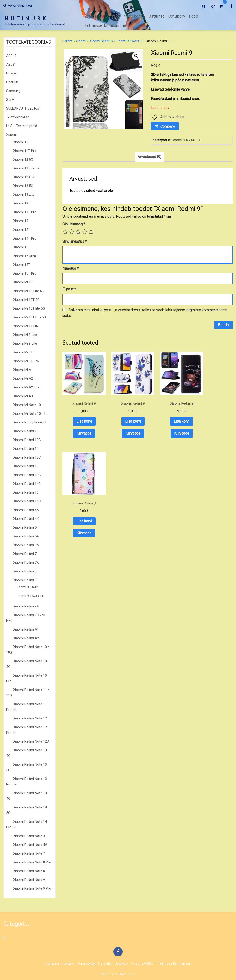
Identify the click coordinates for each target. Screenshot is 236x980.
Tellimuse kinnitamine (105, 25)
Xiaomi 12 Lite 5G (26, 168)
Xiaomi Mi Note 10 (27, 405)
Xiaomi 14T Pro (25, 238)
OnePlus (12, 82)
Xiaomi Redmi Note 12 (30, 718)
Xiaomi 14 (21, 221)
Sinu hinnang (74, 224)
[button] (136, 56)
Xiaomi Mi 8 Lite (25, 335)
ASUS (10, 65)
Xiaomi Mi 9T (23, 352)
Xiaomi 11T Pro (25, 151)
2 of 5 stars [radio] (72, 232)
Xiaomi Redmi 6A (26, 545)
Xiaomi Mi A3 (23, 396)
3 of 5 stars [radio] (78, 232)
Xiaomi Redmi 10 (26, 431)
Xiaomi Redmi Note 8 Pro (32, 862)
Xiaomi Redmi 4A (26, 510)
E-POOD (147, 963)
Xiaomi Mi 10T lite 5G (29, 308)
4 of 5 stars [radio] (85, 232)
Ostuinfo (157, 16)
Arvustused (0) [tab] (149, 157)
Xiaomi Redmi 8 (25, 571)
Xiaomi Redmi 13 (26, 466)
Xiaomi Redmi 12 (26, 449)
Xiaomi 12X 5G (24, 177)
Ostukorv (177, 16)
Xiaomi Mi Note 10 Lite (30, 414)
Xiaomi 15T (22, 265)
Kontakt (112, 16)
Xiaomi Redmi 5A (26, 536)
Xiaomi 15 (21, 247)
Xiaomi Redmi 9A (26, 606)
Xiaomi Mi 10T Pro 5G (29, 317)
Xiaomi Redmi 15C (27, 501)
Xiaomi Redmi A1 (26, 629)
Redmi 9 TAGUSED (30, 596)
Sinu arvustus (75, 241)
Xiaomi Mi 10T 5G (26, 300)
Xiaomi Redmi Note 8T (30, 871)
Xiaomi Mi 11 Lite (26, 326)
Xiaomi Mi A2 (23, 379)
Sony (10, 100)
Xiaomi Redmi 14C (27, 484)
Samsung (13, 91)
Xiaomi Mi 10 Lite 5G (29, 291)
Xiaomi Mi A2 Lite (26, 387)
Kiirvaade (81, 428)
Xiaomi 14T (22, 230)
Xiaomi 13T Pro (25, 212)
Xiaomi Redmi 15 (26, 492)
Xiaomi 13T (22, 203)
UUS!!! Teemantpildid (22, 126)
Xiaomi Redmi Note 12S (31, 741)
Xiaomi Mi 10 (23, 282)
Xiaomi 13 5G (23, 186)
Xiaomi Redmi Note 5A (30, 845)
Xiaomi (11, 135)
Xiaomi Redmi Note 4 (29, 836)
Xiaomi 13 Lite (24, 195)
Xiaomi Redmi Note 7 (29, 853)
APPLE (11, 56)
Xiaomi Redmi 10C (27, 440)
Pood (194, 16)
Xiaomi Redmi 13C (27, 475)
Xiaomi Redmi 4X (26, 519)
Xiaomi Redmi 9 (25, 580)
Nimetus (71, 268)
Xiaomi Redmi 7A (26, 563)
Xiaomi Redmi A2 (26, 638)
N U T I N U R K (26, 18)
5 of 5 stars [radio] (91, 232)
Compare (93, 16)
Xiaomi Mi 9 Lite (25, 343)
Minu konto (134, 16)
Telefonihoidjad (18, 117)
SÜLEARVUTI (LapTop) (23, 108)
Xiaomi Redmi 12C (27, 457)
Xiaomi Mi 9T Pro (26, 361)
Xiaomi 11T (22, 142)
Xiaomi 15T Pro (25, 273)
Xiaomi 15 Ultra (25, 256)
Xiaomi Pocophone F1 (30, 422)
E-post (69, 289)
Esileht (67, 41)
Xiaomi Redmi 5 (25, 527)
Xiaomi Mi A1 (23, 370)
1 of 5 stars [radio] (65, 232)
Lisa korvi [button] (81, 416)
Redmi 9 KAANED (30, 587)
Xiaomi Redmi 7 (25, 554)
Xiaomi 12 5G (23, 160)
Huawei (12, 73)
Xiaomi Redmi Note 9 (29, 880)
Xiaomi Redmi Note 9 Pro (32, 888)
